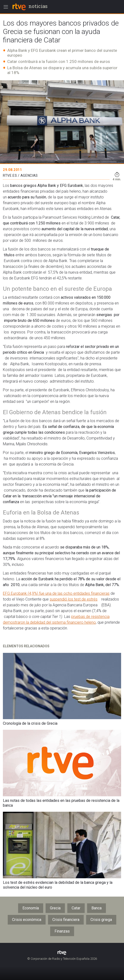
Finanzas (62, 931)
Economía (31, 908)
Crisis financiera (66, 920)
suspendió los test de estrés (74, 599)
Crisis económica (27, 920)
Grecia (55, 908)
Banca (96, 908)
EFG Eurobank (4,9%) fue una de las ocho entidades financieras (56, 593)
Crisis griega (101, 920)
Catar (76, 908)
